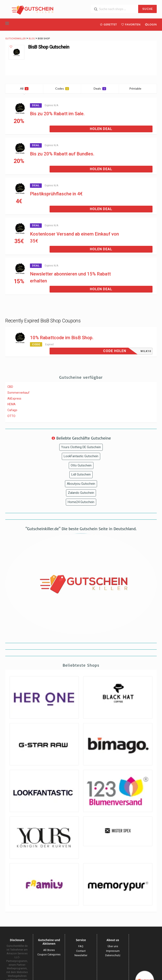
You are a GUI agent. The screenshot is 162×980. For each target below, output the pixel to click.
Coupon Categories (49, 954)
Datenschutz (113, 955)
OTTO (11, 416)
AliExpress (14, 399)
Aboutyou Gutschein (81, 484)
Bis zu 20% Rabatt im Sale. (57, 114)
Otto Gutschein (81, 465)
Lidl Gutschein (81, 474)
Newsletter (81, 955)
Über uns (113, 946)
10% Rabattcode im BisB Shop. (62, 338)
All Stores (49, 950)
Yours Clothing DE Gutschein (81, 447)
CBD (10, 387)
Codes (62, 88)
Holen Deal (101, 129)
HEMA (11, 404)
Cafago (12, 410)
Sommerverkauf (18, 393)
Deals (100, 88)
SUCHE (148, 9)
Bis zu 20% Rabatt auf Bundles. (62, 154)
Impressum (113, 951)
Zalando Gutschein (81, 493)
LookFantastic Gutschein (81, 456)
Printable (138, 88)
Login (151, 24)
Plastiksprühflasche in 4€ (56, 194)
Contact (81, 951)
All (24, 88)
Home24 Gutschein (81, 502)
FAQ (81, 946)
